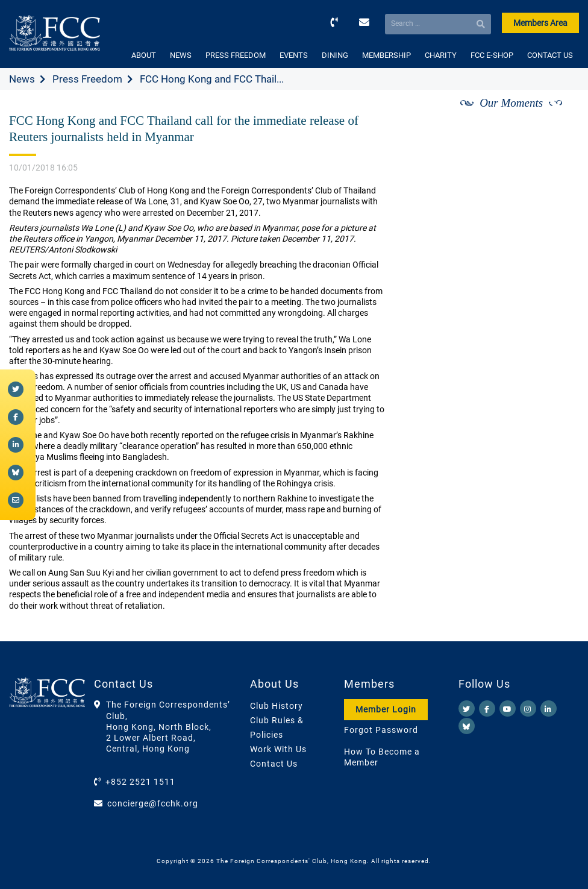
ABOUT (144, 55)
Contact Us (274, 764)
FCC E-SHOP (492, 55)
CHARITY (441, 55)
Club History (277, 706)
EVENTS (294, 55)
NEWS (181, 55)
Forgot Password (381, 730)
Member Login (386, 709)
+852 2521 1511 (140, 782)
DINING (335, 55)
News (22, 79)
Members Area (540, 23)
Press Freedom (87, 79)
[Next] (557, 116)
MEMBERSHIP (386, 55)
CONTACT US (550, 55)
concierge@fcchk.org (153, 803)
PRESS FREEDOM (236, 55)
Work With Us (278, 749)
